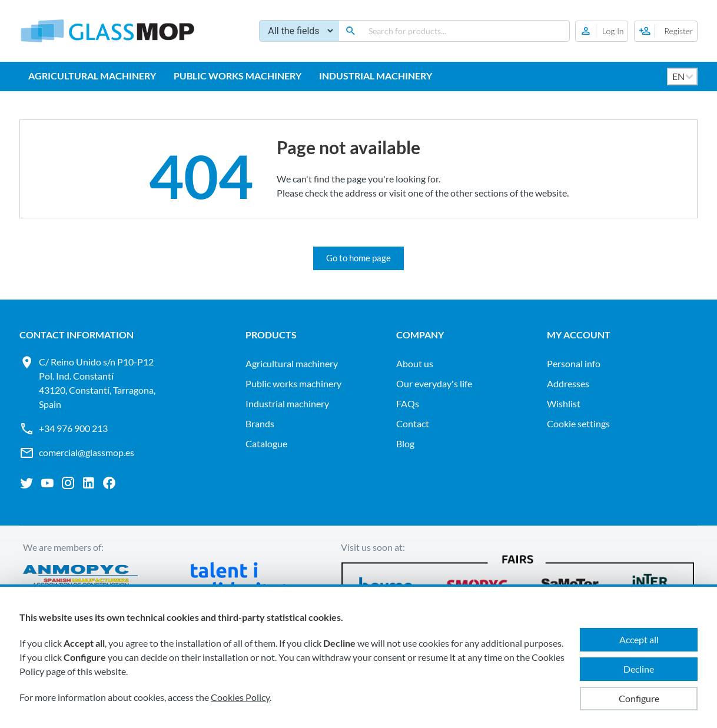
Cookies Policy (240, 697)
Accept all (639, 639)
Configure (639, 698)
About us (415, 363)
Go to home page (358, 258)
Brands (260, 423)
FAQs (408, 403)
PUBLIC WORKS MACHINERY (238, 76)
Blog (405, 443)
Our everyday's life (434, 383)
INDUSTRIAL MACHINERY (376, 76)
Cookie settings (578, 423)
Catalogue (266, 443)
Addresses (568, 383)
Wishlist (564, 403)
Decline (639, 669)
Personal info (574, 363)
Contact (413, 423)
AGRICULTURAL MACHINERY (92, 76)
